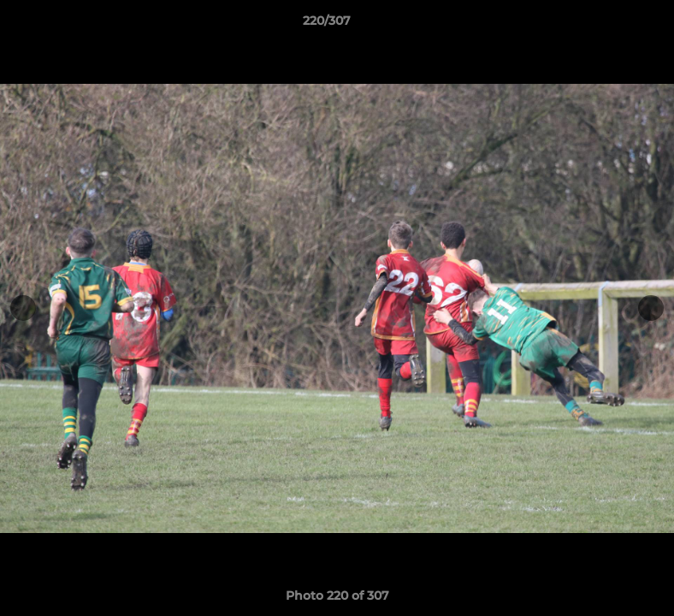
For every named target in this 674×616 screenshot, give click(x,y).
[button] (602, 25)
